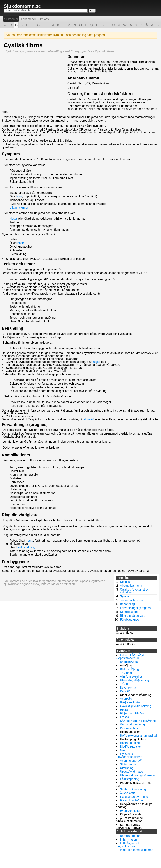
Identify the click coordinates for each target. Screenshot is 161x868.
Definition (76, 57)
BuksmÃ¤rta (128, 688)
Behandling (13, 328)
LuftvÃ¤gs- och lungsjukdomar (128, 845)
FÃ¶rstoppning (130, 779)
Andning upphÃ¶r (131, 761)
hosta (21, 243)
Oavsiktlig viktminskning (136, 706)
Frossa (124, 717)
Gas (123, 750)
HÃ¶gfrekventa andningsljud (138, 736)
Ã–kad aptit (127, 793)
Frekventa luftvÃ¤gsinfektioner (129, 755)
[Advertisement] (35, 81)
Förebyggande (15, 562)
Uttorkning (127, 768)
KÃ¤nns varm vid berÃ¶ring (138, 721)
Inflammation (128, 840)
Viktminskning (19, 208)
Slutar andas (128, 764)
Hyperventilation (131, 811)
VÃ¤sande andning (132, 724)
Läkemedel (28, 19)
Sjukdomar (11, 19)
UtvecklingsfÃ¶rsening (135, 680)
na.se (22, 6)
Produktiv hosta (130, 728)
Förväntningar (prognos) (25, 425)
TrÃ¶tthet (126, 673)
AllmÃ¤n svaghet (131, 677)
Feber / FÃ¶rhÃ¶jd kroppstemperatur (130, 657)
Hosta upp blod (130, 743)
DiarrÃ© (125, 691)
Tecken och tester (18, 264)
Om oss (44, 19)
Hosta (13, 219)
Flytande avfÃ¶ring (132, 800)
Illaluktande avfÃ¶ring (134, 797)
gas (20, 196)
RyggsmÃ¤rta (129, 662)
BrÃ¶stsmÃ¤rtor (130, 702)
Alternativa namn (83, 78)
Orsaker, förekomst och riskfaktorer (101, 94)
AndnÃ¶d (126, 699)
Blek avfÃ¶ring (129, 669)
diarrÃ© (89, 419)
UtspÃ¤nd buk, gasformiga (137, 775)
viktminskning (26, 547)
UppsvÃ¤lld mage (131, 772)
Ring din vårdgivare (20, 515)
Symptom (11, 154)
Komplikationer (16, 455)
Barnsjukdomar (130, 836)
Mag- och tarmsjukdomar (136, 850)
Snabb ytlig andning (133, 789)
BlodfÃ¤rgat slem (131, 747)
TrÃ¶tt (124, 684)
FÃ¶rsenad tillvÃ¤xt (133, 713)
